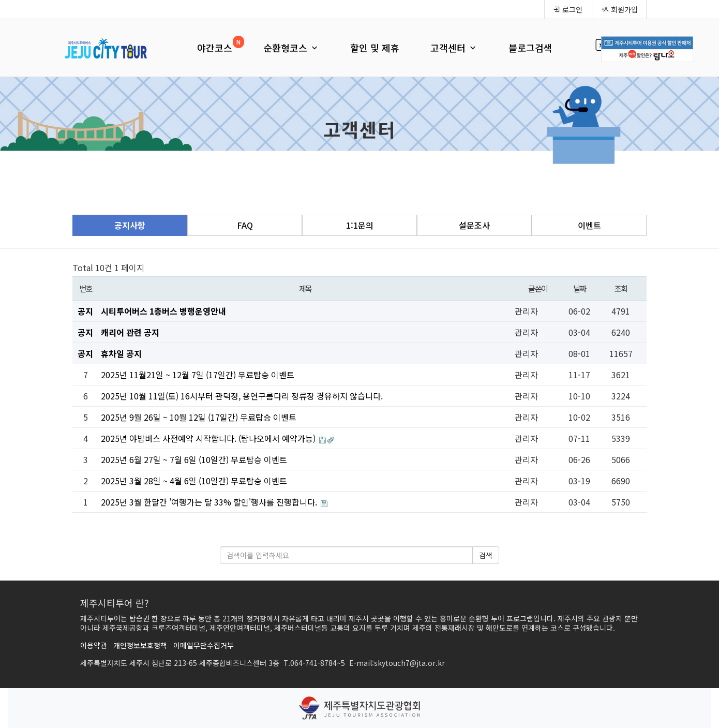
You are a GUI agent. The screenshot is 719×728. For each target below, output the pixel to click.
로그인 (568, 9)
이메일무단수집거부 (204, 645)
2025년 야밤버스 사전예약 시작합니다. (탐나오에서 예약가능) (209, 438)
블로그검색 (530, 48)
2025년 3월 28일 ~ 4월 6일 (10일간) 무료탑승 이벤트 (194, 481)
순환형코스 (291, 48)
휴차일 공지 (121, 353)
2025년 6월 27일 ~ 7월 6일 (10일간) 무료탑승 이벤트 (194, 459)
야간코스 (215, 48)
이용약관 (94, 645)
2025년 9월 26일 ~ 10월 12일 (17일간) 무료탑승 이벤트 (199, 417)
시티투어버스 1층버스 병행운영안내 (163, 311)
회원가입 (620, 9)
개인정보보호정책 (140, 645)
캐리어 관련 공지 (130, 332)
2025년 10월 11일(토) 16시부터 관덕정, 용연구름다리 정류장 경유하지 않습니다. (242, 396)
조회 (621, 288)
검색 (486, 555)
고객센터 (454, 48)
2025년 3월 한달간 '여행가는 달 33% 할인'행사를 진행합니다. (210, 502)
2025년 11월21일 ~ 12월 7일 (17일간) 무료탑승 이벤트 (198, 375)
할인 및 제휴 (375, 48)
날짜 (580, 288)
